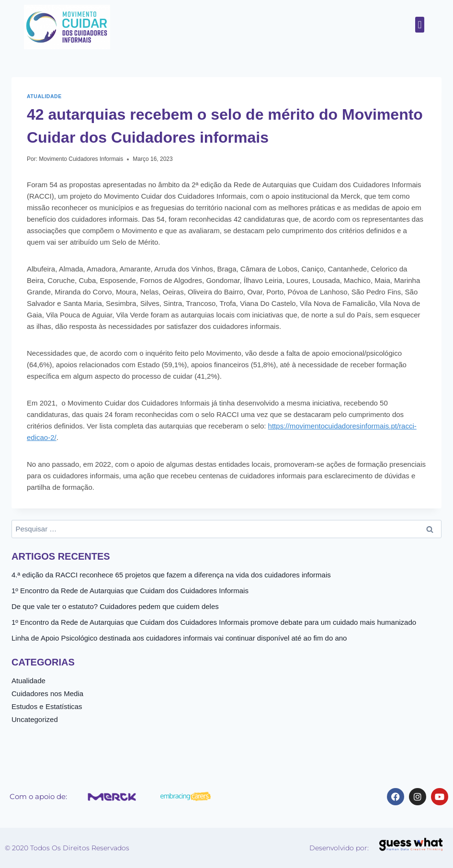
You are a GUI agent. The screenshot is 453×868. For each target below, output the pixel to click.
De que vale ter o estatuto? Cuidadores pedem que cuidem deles (115, 606)
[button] (420, 25)
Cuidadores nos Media (47, 693)
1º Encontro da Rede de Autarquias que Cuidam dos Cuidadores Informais (130, 591)
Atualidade (44, 96)
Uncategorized (35, 719)
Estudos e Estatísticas (47, 706)
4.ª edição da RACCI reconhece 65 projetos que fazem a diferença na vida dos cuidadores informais (171, 575)
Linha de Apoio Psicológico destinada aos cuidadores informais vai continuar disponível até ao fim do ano (179, 638)
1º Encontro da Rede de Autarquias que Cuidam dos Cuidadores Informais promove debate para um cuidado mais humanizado (214, 622)
